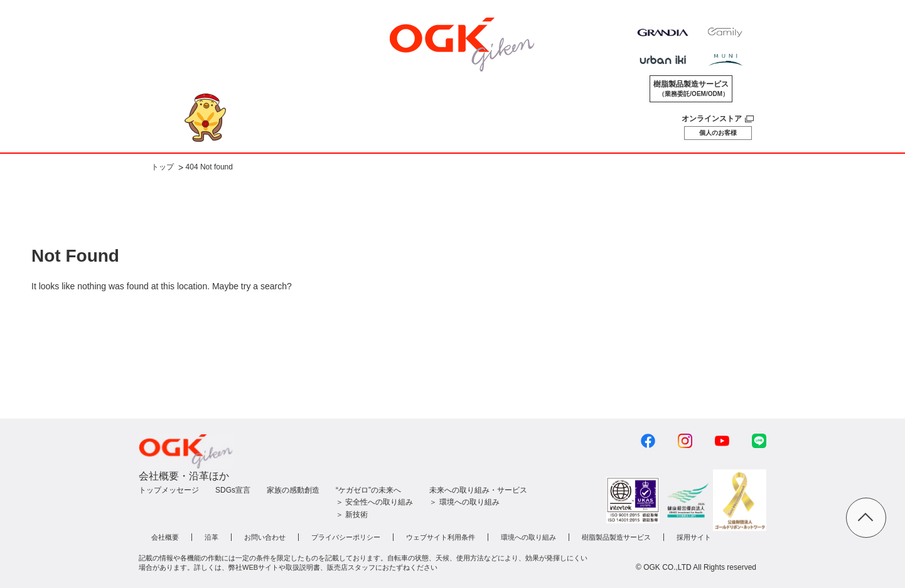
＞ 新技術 (352, 515)
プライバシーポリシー (346, 537)
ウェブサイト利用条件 (441, 537)
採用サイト (694, 537)
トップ (163, 168)
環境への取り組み (528, 537)
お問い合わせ (265, 537)
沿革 (212, 537)
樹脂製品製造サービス (691, 89)
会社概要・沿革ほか (184, 476)
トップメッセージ (169, 490)
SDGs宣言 (233, 490)
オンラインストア (712, 119)
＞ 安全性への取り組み (374, 502)
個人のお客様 (718, 133)
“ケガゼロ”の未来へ (368, 490)
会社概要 (165, 537)
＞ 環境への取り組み (464, 502)
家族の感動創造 (293, 490)
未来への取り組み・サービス (478, 490)
